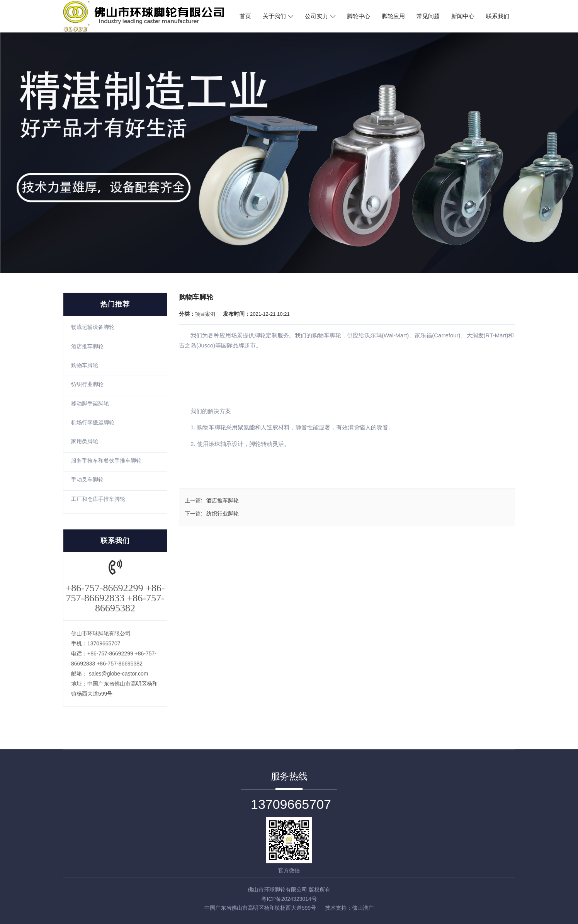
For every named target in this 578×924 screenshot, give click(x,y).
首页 (245, 16)
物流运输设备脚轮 (93, 327)
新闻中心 (463, 16)
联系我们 (498, 16)
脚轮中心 (359, 16)
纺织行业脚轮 (87, 384)
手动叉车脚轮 (87, 480)
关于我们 (278, 16)
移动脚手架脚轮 (90, 403)
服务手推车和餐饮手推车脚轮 (106, 461)
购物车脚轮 (85, 365)
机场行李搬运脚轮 (93, 422)
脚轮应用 (393, 16)
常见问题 (428, 16)
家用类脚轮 (85, 441)
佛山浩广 (363, 908)
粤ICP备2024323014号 (289, 899)
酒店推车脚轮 (87, 346)
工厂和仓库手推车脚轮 (98, 499)
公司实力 (320, 16)
